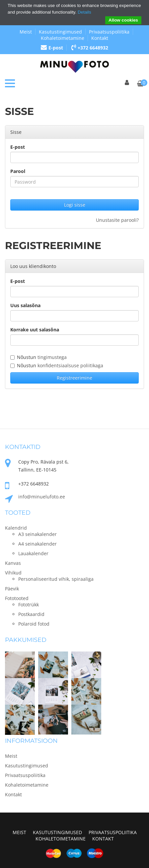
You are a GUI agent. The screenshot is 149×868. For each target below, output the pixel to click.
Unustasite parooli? (117, 220)
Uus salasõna (25, 305)
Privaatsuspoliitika (109, 32)
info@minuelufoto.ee (42, 497)
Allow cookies (123, 20)
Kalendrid (16, 528)
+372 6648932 (90, 48)
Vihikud (13, 573)
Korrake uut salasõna (35, 330)
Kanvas (13, 563)
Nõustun (38, 357)
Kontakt (100, 38)
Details (84, 12)
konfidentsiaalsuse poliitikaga (70, 365)
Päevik (12, 589)
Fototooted (17, 598)
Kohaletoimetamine (63, 38)
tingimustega (52, 357)
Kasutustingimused (60, 32)
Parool (18, 171)
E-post (52, 48)
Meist (26, 32)
